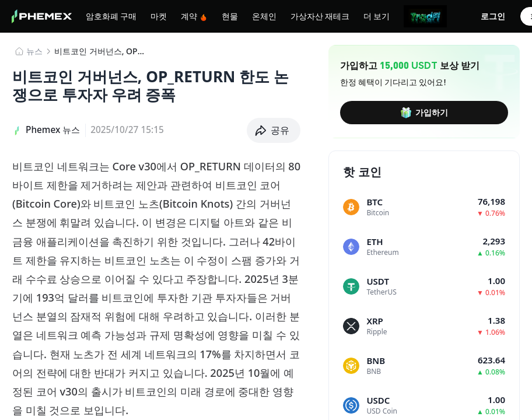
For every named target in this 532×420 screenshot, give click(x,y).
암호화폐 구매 (111, 16)
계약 (194, 16)
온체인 (264, 16)
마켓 (159, 16)
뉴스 (34, 51)
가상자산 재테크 (320, 16)
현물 (230, 16)
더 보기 (377, 16)
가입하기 (424, 113)
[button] (274, 130)
